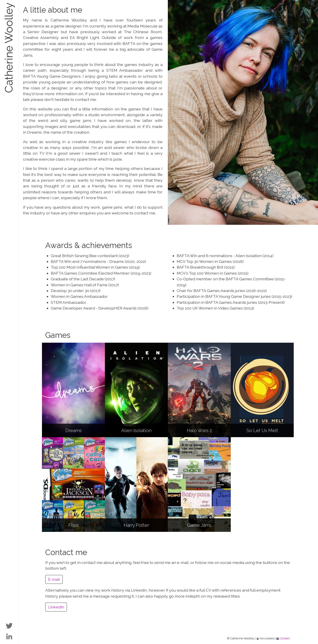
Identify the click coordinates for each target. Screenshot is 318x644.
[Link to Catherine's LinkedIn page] (9, 635)
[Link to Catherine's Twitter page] (9, 625)
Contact (285, 638)
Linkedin (56, 607)
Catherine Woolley (9, 48)
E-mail (54, 579)
